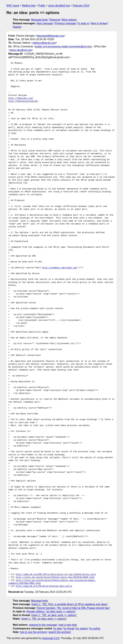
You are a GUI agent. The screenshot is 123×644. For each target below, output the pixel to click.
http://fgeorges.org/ (21, 98)
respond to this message (43, 625)
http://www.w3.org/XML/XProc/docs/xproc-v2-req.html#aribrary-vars (56, 574)
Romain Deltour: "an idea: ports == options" (51, 611)
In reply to (83, 23)
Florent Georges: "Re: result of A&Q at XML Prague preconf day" (73, 608)
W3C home (13, 6)
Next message (45, 23)
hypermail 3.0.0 (51, 638)
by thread (69, 628)
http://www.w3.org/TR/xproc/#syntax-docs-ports (44, 586)
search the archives (60, 632)
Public (42, 6)
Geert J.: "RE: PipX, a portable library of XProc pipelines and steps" (70, 604)
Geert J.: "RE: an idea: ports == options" (54, 615)
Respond (55, 20)
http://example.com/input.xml (60, 268)
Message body (40, 20)
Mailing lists (29, 6)
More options (69, 20)
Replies (17, 27)
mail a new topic (68, 625)
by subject (82, 628)
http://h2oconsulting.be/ (23, 101)
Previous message (66, 23)
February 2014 (81, 6)
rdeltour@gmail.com (44, 43)
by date (57, 628)
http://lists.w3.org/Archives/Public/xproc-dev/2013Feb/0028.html (55, 577)
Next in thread (99, 23)
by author (95, 628)
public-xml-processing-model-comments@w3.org (63, 47)
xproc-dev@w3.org (59, 6)
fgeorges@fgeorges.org (50, 36)
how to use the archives (33, 632)
